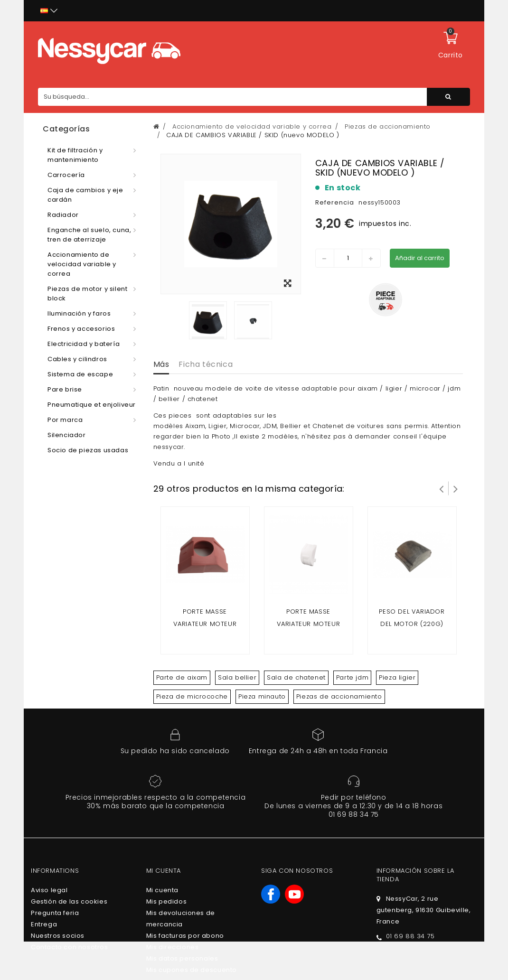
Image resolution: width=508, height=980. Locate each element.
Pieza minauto (262, 696)
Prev (442, 488)
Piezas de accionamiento (339, 696)
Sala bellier (237, 677)
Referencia (335, 202)
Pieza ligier (397, 677)
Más (161, 364)
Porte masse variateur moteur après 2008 (309, 624)
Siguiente (456, 488)
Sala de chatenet (296, 677)
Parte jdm (352, 677)
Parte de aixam (182, 677)
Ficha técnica (206, 364)
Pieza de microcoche (192, 696)
